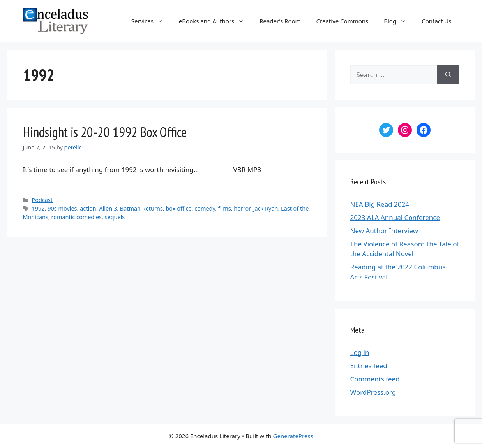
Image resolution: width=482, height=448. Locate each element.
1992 (38, 208)
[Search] (448, 75)
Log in (360, 352)
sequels (115, 217)
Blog (399, 21)
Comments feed (375, 379)
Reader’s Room (280, 21)
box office (178, 208)
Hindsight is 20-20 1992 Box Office (105, 132)
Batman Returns (141, 208)
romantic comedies (76, 217)
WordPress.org (373, 392)
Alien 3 (108, 208)
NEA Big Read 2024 (380, 204)
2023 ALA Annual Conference (395, 217)
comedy (205, 208)
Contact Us (436, 21)
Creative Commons (343, 21)
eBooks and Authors (215, 21)
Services (151, 21)
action (88, 208)
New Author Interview (384, 231)
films (225, 208)
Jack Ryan (266, 208)
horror (242, 208)
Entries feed (369, 366)
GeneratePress (293, 436)
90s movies (62, 208)
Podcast (42, 200)
